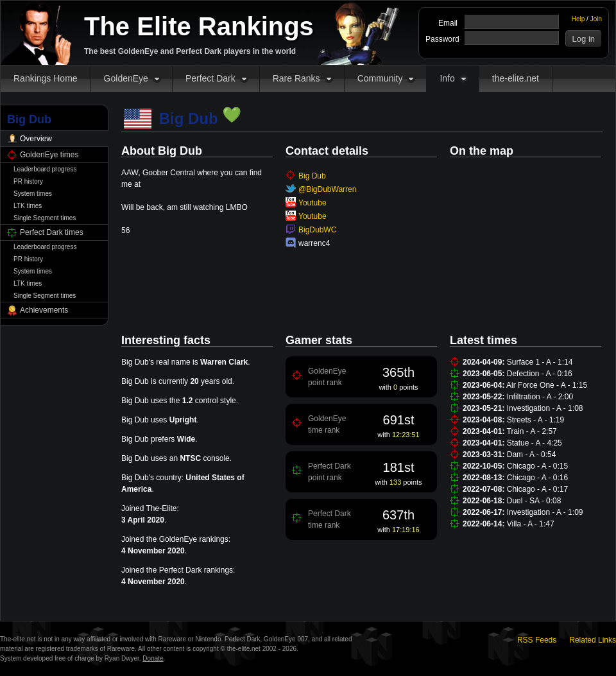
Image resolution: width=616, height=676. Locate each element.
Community (380, 78)
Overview (36, 139)
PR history (28, 181)
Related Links (593, 640)
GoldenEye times (49, 155)
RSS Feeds (537, 640)
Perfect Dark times (52, 232)
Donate (153, 658)
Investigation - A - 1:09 (545, 512)
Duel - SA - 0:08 (534, 501)
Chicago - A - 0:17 (537, 489)
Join (596, 19)
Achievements (44, 310)
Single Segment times (45, 218)
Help (578, 19)
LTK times (28, 206)
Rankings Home (46, 78)
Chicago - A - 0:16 (537, 478)
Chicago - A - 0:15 (537, 466)
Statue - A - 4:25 (535, 443)
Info (447, 78)
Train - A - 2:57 (532, 431)
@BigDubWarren (327, 189)
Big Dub (312, 176)
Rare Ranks (296, 78)
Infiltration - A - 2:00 (540, 397)
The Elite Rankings (199, 26)
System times (33, 194)
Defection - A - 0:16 (540, 374)
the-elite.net (516, 78)
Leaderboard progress (45, 169)
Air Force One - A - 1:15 (547, 385)
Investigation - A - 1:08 (545, 408)
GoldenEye (126, 78)
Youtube (312, 203)
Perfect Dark (210, 78)
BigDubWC (317, 230)
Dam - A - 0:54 (532, 455)
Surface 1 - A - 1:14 (540, 362)
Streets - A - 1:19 (535, 420)
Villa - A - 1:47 (531, 524)
